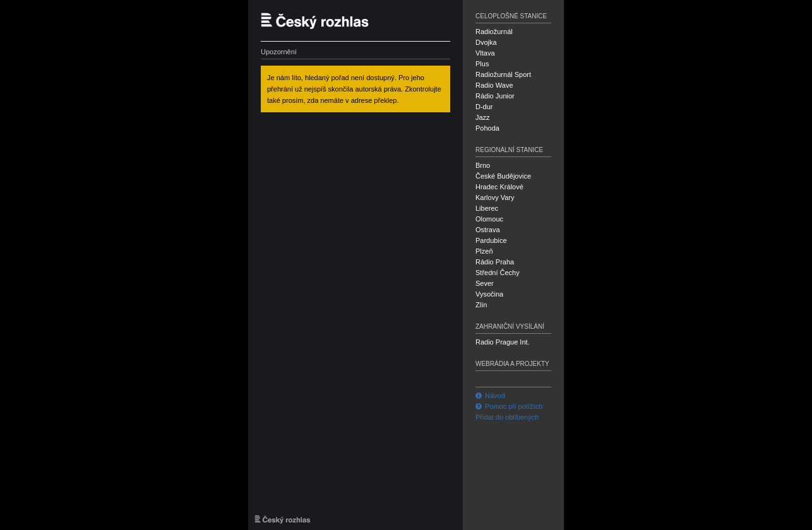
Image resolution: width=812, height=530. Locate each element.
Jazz (483, 117)
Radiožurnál (494, 32)
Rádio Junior (495, 96)
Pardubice (491, 240)
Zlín (481, 305)
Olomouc (489, 219)
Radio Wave (494, 85)
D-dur (484, 107)
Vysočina (489, 294)
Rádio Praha (495, 262)
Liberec (487, 208)
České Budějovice (503, 176)
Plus (482, 64)
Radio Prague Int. (503, 342)
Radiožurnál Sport (503, 74)
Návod (490, 396)
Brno (483, 165)
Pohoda (487, 128)
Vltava (485, 53)
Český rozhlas (321, 21)
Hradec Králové (499, 187)
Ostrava (488, 230)
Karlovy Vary (495, 197)
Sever (485, 283)
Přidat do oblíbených (507, 417)
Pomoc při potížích (509, 406)
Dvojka (486, 42)
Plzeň (484, 251)
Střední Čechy (498, 273)
